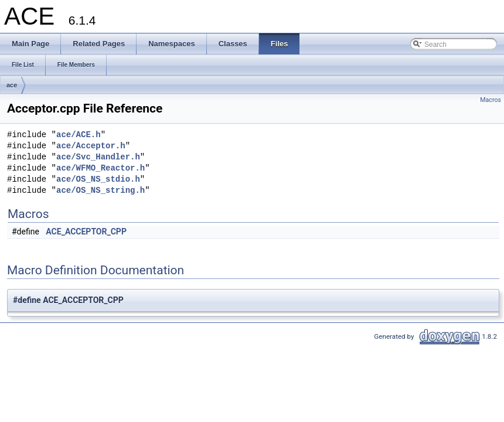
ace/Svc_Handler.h (98, 157)
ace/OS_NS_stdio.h (98, 180)
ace (12, 85)
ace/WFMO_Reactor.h (101, 169)
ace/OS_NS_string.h (101, 191)
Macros (491, 100)
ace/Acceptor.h (91, 146)
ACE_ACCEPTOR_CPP (86, 232)
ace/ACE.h (79, 135)
